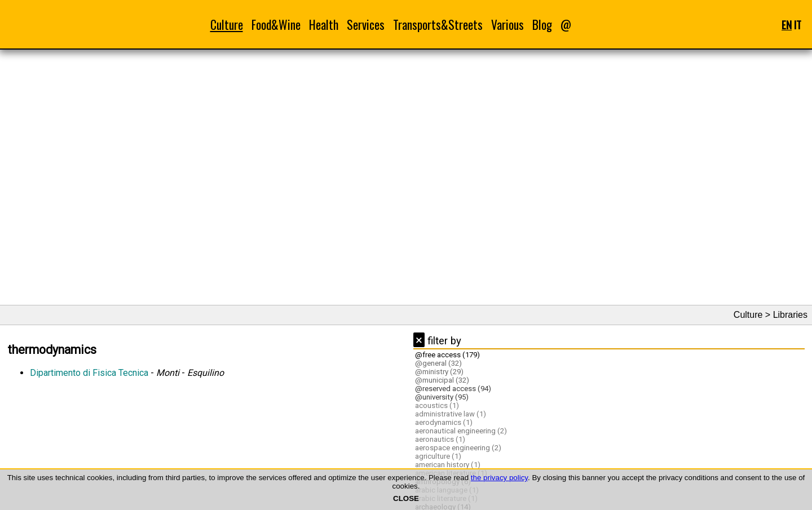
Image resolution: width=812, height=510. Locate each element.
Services (366, 25)
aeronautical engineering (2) (461, 431)
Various (507, 25)
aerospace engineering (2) (458, 448)
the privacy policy (499, 478)
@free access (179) (447, 355)
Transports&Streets (438, 25)
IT (798, 25)
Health (324, 25)
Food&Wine (276, 25)
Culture (227, 25)
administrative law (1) (451, 414)
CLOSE (406, 498)
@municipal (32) (442, 380)
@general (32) (438, 363)
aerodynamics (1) (444, 422)
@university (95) (442, 397)
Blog (542, 25)
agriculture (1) (438, 456)
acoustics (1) (437, 405)
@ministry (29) (439, 372)
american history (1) (448, 465)
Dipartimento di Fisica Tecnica (89, 373)
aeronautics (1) (440, 439)
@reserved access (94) (453, 389)
